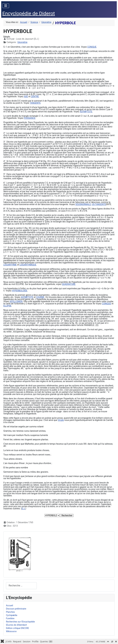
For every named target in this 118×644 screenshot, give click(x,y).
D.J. (24, 509)
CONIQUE (92, 47)
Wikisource (11, 631)
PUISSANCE (30, 118)
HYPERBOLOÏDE (20, 291)
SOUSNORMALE (83, 204)
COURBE (40, 297)
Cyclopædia (12, 615)
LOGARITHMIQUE (28, 265)
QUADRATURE (69, 284)
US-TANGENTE (99, 204)
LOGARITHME (10, 265)
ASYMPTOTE (86, 112)
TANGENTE (35, 103)
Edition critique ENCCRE (17, 628)
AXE (26, 96)
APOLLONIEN (16, 301)
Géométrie (22, 42)
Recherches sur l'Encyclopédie (20, 622)
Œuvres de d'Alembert (16, 625)
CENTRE (35, 96)
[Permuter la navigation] (6, 6)
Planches (10, 612)
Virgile (61, 420)
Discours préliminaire (16, 609)
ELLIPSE (7, 306)
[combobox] (21, 586)
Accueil (10, 605)
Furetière (10, 618)
